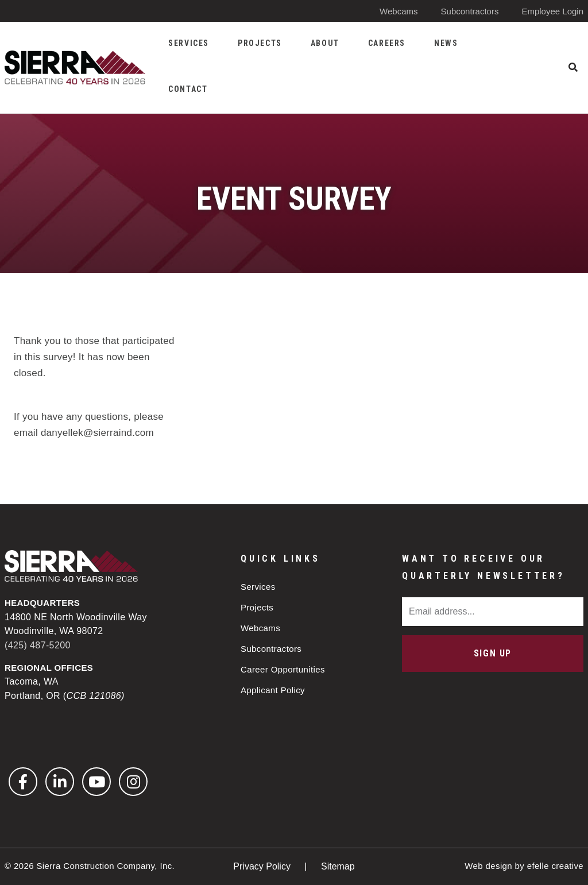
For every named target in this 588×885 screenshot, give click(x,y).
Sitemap (338, 866)
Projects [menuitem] (260, 43)
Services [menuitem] (189, 43)
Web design (488, 866)
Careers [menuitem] (387, 43)
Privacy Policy (263, 866)
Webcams (399, 11)
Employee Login (552, 11)
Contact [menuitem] (188, 89)
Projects (257, 607)
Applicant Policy (273, 690)
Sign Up (493, 653)
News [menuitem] (446, 43)
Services (258, 587)
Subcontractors (470, 11)
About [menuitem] (325, 43)
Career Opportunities (283, 669)
